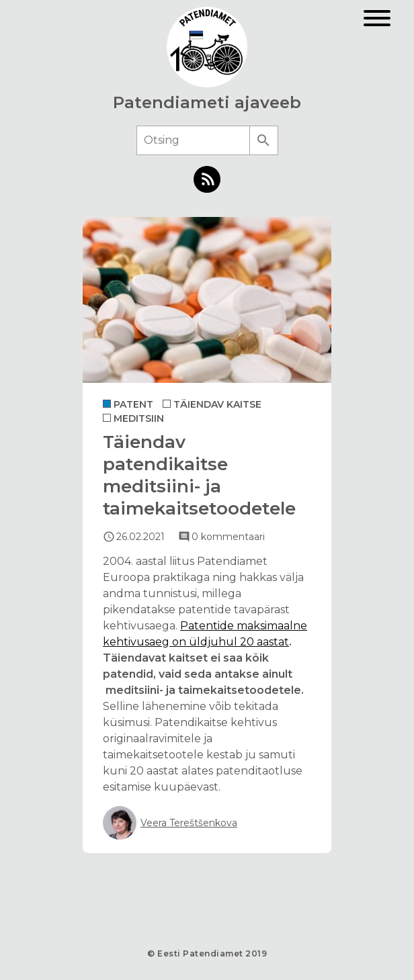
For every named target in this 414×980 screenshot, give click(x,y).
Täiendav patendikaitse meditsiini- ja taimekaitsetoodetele (199, 475)
